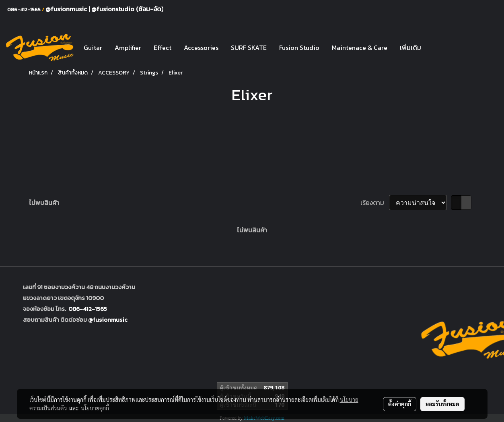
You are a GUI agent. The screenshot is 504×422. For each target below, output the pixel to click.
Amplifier (128, 48)
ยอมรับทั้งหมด (442, 404)
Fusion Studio (299, 48)
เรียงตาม (375, 203)
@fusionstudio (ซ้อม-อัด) (127, 9)
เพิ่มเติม (410, 48)
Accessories (201, 48)
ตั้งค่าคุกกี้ (400, 404)
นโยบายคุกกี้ (95, 408)
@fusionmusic (67, 9)
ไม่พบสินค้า (44, 203)
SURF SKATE (249, 48)
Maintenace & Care (360, 48)
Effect (163, 48)
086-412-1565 (88, 309)
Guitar (93, 48)
